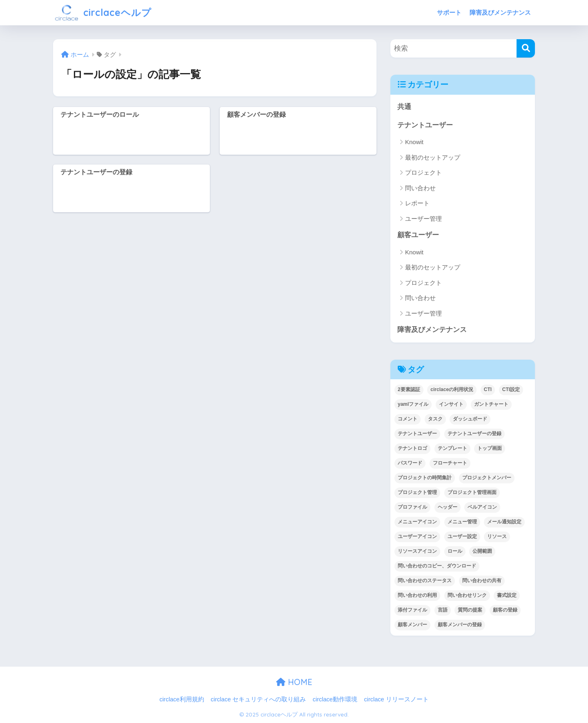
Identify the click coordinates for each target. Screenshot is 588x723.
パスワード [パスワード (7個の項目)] (410, 463)
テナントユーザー (425, 125)
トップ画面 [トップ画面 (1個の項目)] (490, 448)
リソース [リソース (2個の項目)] (497, 536)
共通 (404, 107)
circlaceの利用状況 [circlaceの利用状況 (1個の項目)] (452, 389)
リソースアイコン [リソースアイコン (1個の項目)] (417, 551)
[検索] (526, 48)
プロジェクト (423, 172)
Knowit (414, 142)
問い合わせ (420, 188)
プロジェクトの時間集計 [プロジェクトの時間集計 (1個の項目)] (425, 478)
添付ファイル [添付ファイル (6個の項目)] (412, 610)
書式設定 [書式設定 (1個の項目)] (507, 595)
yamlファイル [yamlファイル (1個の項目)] (413, 404)
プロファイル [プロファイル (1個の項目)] (412, 507)
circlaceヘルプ (103, 12)
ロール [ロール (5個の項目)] (455, 551)
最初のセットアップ (433, 157)
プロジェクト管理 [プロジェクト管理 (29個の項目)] (417, 492)
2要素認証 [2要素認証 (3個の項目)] (409, 389)
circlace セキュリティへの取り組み (258, 699)
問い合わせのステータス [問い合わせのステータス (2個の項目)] (425, 581)
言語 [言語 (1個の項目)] (443, 610)
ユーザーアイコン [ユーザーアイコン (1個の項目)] (417, 536)
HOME (294, 682)
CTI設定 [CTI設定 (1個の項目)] (511, 389)
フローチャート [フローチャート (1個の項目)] (450, 463)
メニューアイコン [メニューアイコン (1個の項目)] (417, 522)
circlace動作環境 (335, 699)
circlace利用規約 (182, 699)
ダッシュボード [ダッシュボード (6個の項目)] (470, 419)
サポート (449, 12)
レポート (417, 203)
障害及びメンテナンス (500, 12)
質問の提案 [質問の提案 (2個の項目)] (470, 610)
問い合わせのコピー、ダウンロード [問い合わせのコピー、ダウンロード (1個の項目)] (437, 566)
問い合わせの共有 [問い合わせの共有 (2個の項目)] (482, 581)
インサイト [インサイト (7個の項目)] (451, 404)
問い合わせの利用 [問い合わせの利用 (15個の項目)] (417, 595)
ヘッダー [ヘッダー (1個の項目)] (448, 507)
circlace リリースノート (396, 699)
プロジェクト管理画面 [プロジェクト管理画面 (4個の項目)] (472, 492)
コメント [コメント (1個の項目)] (408, 419)
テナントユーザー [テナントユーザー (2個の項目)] (417, 434)
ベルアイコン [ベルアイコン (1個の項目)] (482, 507)
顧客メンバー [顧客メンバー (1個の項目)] (412, 625)
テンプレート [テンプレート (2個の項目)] (452, 448)
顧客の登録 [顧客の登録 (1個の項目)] (505, 610)
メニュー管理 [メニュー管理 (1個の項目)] (462, 522)
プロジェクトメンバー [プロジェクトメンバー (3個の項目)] (487, 478)
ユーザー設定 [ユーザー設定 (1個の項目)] (462, 536)
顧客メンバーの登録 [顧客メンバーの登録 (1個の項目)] (460, 625)
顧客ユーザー (418, 235)
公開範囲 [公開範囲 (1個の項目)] (482, 551)
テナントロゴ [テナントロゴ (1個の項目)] (412, 448)
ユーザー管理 (423, 219)
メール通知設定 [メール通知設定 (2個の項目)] (504, 522)
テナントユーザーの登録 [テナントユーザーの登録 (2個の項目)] (474, 434)
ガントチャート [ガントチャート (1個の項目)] (491, 404)
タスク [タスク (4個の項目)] (435, 419)
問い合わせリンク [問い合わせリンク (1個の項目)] (467, 595)
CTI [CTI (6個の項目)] (488, 389)
